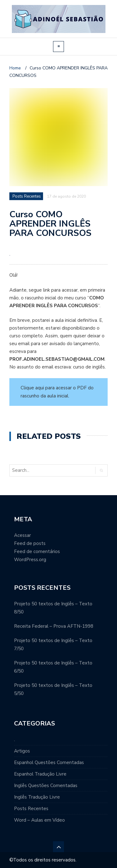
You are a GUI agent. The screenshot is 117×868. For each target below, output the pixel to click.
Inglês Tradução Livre (37, 797)
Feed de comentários (37, 551)
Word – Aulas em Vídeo (39, 820)
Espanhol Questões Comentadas (49, 762)
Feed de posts (30, 543)
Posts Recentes (31, 809)
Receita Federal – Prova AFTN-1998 (54, 626)
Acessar (22, 535)
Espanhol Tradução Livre (40, 774)
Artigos (22, 751)
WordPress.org (30, 560)
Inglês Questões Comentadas (46, 786)
